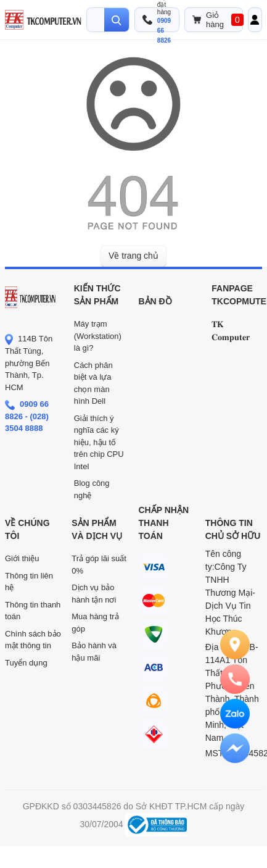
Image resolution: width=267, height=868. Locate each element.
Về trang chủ (133, 256)
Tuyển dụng (26, 663)
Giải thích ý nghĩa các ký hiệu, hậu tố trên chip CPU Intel (99, 442)
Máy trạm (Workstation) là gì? (98, 336)
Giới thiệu (22, 558)
